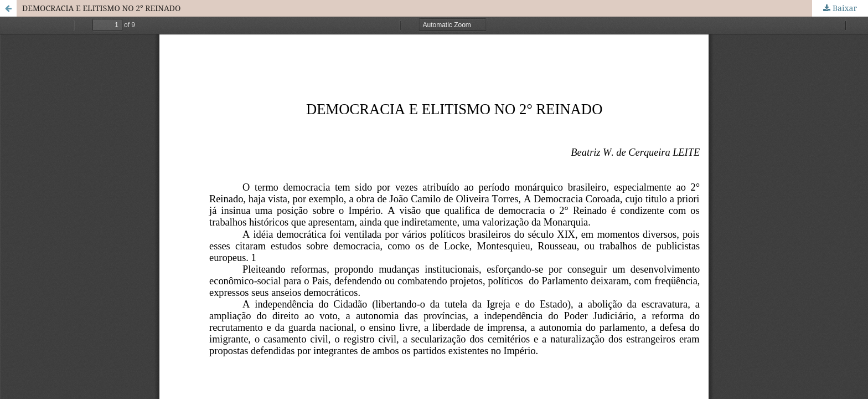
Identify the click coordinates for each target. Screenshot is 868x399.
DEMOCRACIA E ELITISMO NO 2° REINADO (101, 8)
